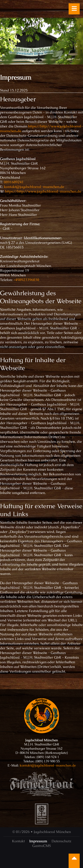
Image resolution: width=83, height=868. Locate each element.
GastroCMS (41, 846)
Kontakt (18, 841)
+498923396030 (26, 280)
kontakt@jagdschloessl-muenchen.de (34, 187)
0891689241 (14, 182)
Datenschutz (61, 841)
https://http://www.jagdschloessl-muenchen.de (43, 191)
